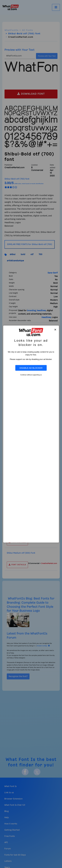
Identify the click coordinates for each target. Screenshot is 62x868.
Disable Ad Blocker (31, 368)
